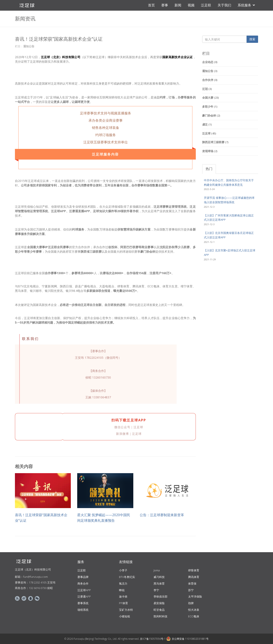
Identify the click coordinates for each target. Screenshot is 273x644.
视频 (191, 5)
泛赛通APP (84, 596)
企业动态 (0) (210, 62)
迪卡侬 (123, 596)
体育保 (192, 583)
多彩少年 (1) (210, 107)
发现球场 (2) (210, 151)
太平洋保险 (195, 596)
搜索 (252, 39)
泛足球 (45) (209, 133)
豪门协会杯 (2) (211, 115)
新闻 (178, 5)
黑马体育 (159, 583)
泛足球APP (84, 590)
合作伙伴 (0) (210, 80)
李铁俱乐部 (160, 596)
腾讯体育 (194, 577)
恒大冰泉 (194, 610)
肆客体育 (194, 570)
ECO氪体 (194, 616)
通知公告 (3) (210, 71)
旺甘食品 (159, 610)
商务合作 (83, 583)
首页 (151, 5)
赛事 (165, 5)
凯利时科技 (160, 616)
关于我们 (224, 5)
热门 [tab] (209, 169)
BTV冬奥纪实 (127, 577)
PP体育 (123, 603)
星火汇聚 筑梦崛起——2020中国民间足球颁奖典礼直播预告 (104, 518)
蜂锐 (122, 590)
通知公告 (29, 46)
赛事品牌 (83, 577)
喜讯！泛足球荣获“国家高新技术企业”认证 (41, 518)
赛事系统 (83, 603)
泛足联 (206, 5)
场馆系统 (83, 610)
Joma (157, 570)
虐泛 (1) (207, 124)
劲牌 (191, 603)
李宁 (156, 590)
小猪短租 (125, 616)
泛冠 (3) (207, 89)
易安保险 (159, 603)
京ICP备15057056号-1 (153, 639)
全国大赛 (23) (211, 98)
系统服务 (246, 5)
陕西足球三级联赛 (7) (215, 142)
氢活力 (123, 583)
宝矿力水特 (126, 610)
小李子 (123, 570)
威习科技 (159, 577)
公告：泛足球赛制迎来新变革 (162, 515)
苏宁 (191, 590)
